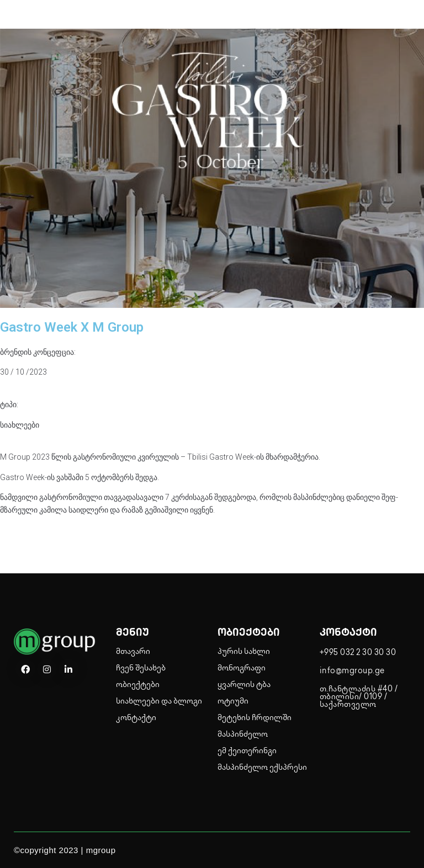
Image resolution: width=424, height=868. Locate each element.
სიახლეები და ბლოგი (159, 702)
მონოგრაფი (242, 669)
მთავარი (133, 652)
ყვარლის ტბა (244, 685)
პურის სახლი (244, 652)
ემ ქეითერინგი (247, 751)
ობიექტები (138, 685)
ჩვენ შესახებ (141, 669)
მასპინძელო (243, 735)
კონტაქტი (136, 718)
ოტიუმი (233, 702)
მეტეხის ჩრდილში (255, 718)
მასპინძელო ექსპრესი (262, 768)
